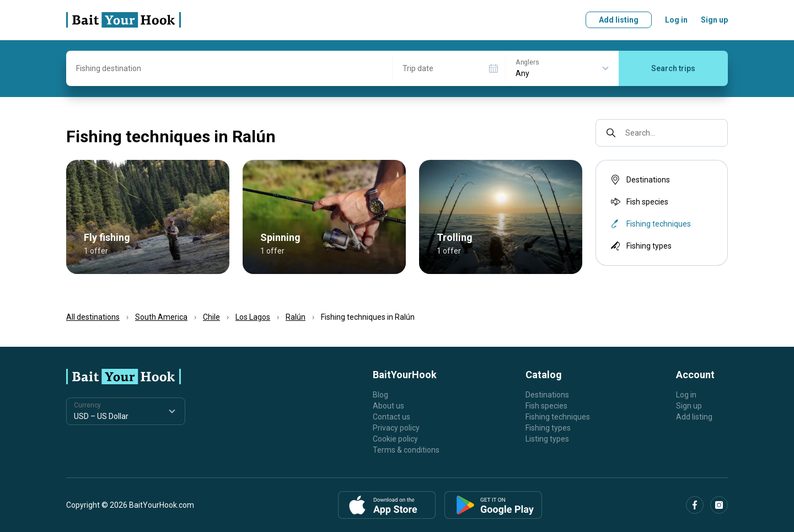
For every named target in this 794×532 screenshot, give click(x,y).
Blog (380, 395)
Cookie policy (395, 439)
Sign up (714, 20)
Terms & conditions (406, 450)
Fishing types (640, 246)
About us (388, 406)
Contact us (391, 417)
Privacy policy (396, 428)
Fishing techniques (558, 417)
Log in (676, 20)
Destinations (639, 180)
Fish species (639, 202)
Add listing (619, 20)
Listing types (547, 439)
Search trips (673, 68)
